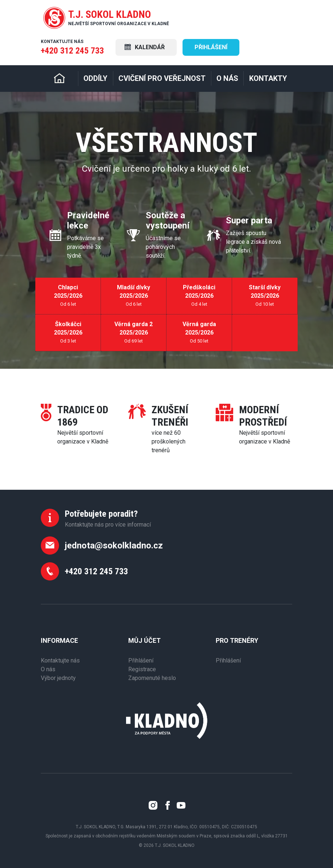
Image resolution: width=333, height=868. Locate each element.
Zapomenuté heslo (152, 678)
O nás (48, 669)
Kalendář (145, 47)
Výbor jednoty (58, 678)
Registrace (142, 669)
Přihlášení (211, 47)
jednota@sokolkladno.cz (114, 546)
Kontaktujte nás (60, 660)
